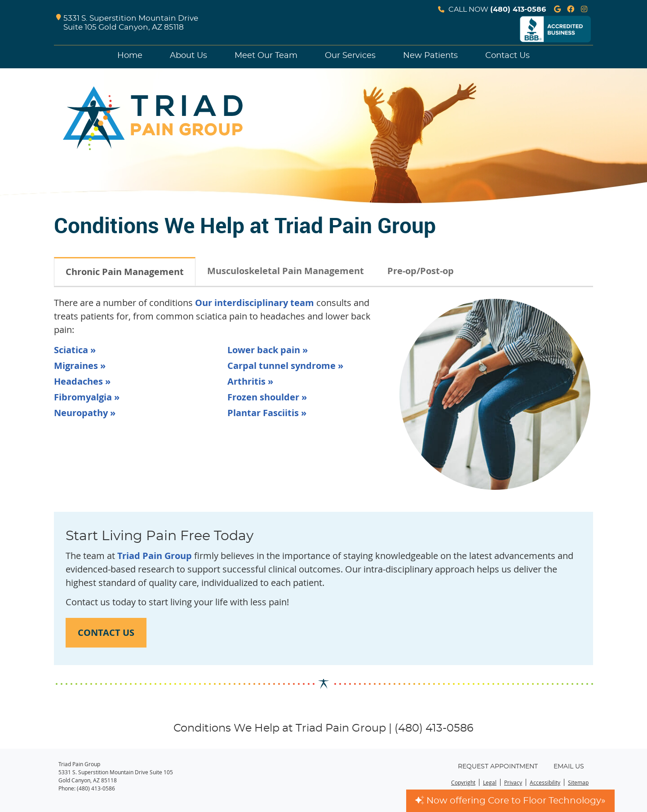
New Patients (430, 56)
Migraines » (80, 366)
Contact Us (507, 56)
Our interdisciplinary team (255, 303)
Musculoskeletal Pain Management (286, 271)
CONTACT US (106, 632)
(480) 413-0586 (518, 9)
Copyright (463, 782)
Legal (490, 782)
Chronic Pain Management (125, 272)
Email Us (569, 767)
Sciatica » (75, 350)
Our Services (350, 56)
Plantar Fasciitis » (267, 413)
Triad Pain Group (155, 556)
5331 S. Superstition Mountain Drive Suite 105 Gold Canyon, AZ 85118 (127, 23)
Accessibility (545, 782)
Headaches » (82, 381)
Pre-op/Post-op (421, 271)
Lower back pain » (268, 350)
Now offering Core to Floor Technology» (510, 801)
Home (130, 56)
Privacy (513, 782)
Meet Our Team (266, 56)
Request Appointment (498, 767)
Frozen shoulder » (267, 397)
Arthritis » (250, 381)
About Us (188, 56)
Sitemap (578, 782)
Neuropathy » (85, 413)
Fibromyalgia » (87, 397)
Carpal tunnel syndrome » (285, 366)
